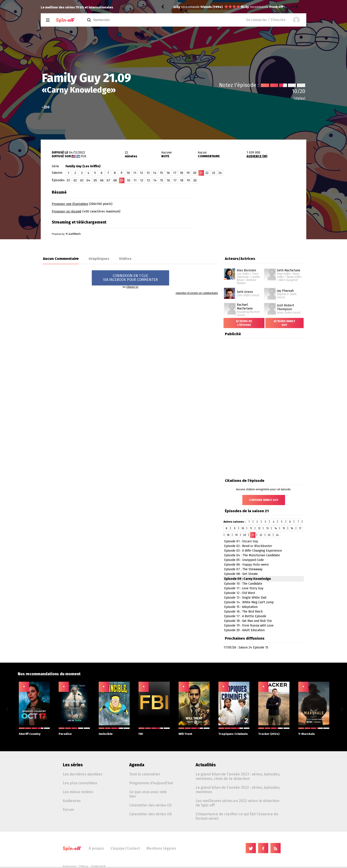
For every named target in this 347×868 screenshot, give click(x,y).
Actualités (206, 765)
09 (122, 180)
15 (161, 173)
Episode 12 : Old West (240, 593)
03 (82, 180)
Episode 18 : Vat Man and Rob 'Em (248, 621)
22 (207, 173)
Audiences (72, 801)
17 (175, 173)
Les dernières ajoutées (83, 774)
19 (188, 173)
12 (141, 173)
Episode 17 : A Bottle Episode (245, 616)
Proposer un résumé (67, 211)
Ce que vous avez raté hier (148, 794)
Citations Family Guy (264, 500)
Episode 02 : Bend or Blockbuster (248, 546)
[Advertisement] (254, 216)
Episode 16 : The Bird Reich (243, 612)
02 (75, 180)
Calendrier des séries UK (150, 814)
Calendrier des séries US (150, 805)
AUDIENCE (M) (257, 156)
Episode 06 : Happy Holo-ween (246, 565)
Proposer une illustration (70, 204)
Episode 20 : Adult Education (244, 630)
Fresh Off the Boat (214, 7)
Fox (84, 156)
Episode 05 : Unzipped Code (244, 560)
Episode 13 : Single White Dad (245, 598)
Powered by (66, 234)
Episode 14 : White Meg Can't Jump (249, 602)
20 (195, 173)
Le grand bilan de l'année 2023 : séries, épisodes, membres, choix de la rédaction (238, 776)
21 (253, 535)
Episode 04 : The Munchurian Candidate (252, 555)
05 (95, 180)
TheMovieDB (98, 866)
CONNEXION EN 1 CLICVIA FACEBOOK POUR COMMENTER (130, 278)
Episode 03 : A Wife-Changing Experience (253, 551)
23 (214, 173)
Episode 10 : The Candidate (243, 584)
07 (108, 180)
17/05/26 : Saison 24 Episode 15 (246, 647)
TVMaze (83, 866)
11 (135, 173)
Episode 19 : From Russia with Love (249, 626)
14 (155, 173)
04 (88, 180)
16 (168, 173)
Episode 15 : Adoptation (241, 607)
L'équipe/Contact (125, 848)
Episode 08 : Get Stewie (241, 574)
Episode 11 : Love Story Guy (244, 588)
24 (220, 173)
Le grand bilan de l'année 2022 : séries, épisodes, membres (238, 790)
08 (115, 180)
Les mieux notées (78, 792)
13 (148, 173)
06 (102, 180)
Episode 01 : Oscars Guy (241, 541)
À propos (96, 848)
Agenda (137, 765)
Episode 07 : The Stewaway (243, 569)
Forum (68, 810)
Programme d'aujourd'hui (151, 783)
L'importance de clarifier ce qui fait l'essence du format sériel (237, 816)
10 (128, 173)
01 (68, 180)
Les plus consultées (80, 783)
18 (181, 173)
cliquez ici (132, 287)
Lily (177, 7)
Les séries (73, 765)
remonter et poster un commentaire (197, 293)
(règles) (299, 98)
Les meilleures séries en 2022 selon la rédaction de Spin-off (237, 803)
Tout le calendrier (145, 774)
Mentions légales (161, 848)
